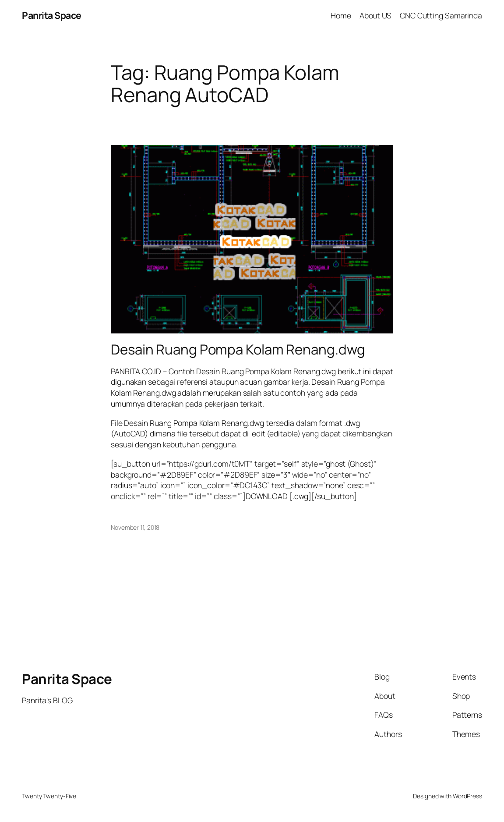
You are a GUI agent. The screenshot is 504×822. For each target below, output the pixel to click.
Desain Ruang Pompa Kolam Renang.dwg (238, 349)
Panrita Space (52, 15)
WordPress (467, 796)
